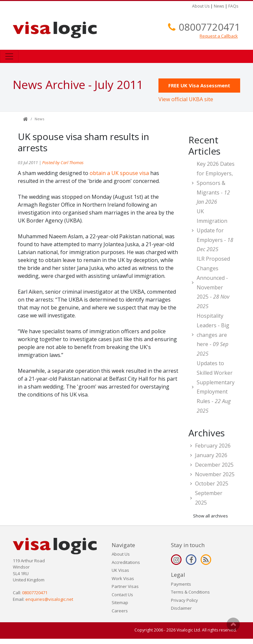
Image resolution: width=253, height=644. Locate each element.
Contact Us (122, 595)
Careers (120, 611)
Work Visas (123, 578)
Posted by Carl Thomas (63, 162)
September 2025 (209, 498)
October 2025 (212, 483)
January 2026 (211, 455)
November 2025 (215, 474)
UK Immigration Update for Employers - (215, 230)
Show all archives (211, 516)
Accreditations (126, 562)
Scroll (233, 624)
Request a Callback (219, 36)
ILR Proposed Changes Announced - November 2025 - (213, 282)
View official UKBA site (186, 99)
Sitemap (120, 602)
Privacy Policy (184, 600)
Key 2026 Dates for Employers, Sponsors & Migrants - (216, 183)
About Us (201, 6)
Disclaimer (181, 608)
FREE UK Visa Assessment (199, 85)
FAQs (233, 6)
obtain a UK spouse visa (119, 173)
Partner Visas (125, 586)
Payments (181, 584)
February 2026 (213, 446)
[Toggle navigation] (9, 56)
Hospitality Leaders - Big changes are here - (213, 335)
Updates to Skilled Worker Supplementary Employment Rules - (216, 387)
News (219, 6)
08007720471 (209, 27)
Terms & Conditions (190, 592)
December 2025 (214, 465)
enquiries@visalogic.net (49, 599)
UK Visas (120, 570)
